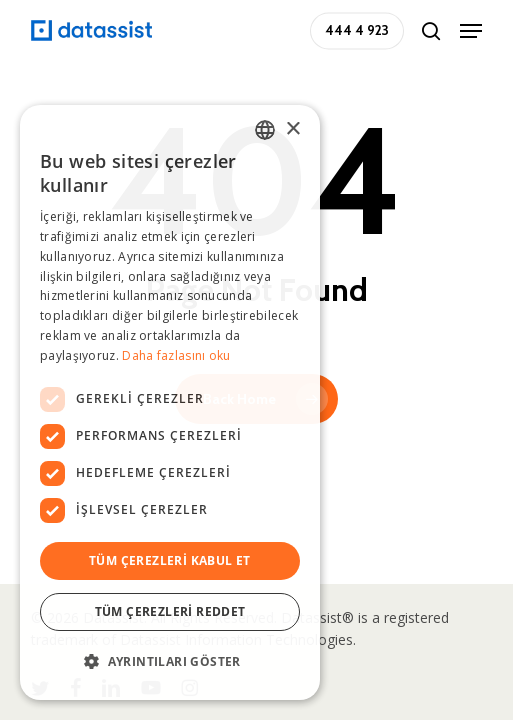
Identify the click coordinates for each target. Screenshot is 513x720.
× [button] (292, 129)
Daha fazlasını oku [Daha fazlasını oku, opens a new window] (176, 355)
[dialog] (170, 402)
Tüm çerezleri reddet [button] (170, 611)
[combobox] (265, 130)
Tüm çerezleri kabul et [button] (170, 560)
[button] (471, 31)
